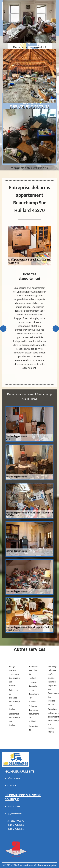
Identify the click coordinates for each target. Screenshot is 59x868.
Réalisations (14, 779)
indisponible (16, 825)
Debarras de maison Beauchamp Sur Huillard (33, 714)
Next (56, 329)
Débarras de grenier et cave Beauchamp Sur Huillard (33, 692)
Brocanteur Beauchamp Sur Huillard (14, 720)
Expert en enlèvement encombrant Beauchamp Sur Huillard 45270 (53, 721)
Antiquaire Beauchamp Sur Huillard (33, 672)
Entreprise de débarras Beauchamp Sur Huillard (14, 700)
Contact (12, 786)
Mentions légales (47, 865)
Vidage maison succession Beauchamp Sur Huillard (14, 676)
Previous (3, 329)
